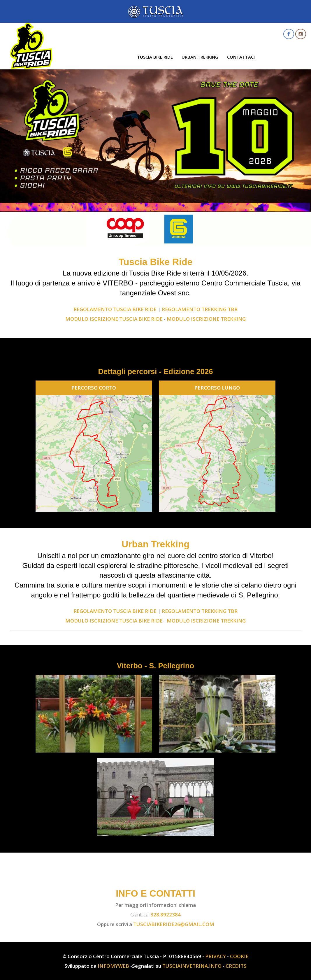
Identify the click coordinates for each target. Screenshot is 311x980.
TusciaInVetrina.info (192, 966)
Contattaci (241, 57)
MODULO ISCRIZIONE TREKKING (206, 319)
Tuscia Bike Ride (155, 57)
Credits (236, 966)
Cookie (239, 956)
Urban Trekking (200, 57)
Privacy (216, 956)
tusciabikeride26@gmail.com (174, 924)
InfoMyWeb (113, 966)
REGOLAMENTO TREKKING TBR (200, 309)
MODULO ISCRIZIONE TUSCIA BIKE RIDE (114, 319)
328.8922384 (166, 915)
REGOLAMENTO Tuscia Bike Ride (115, 309)
